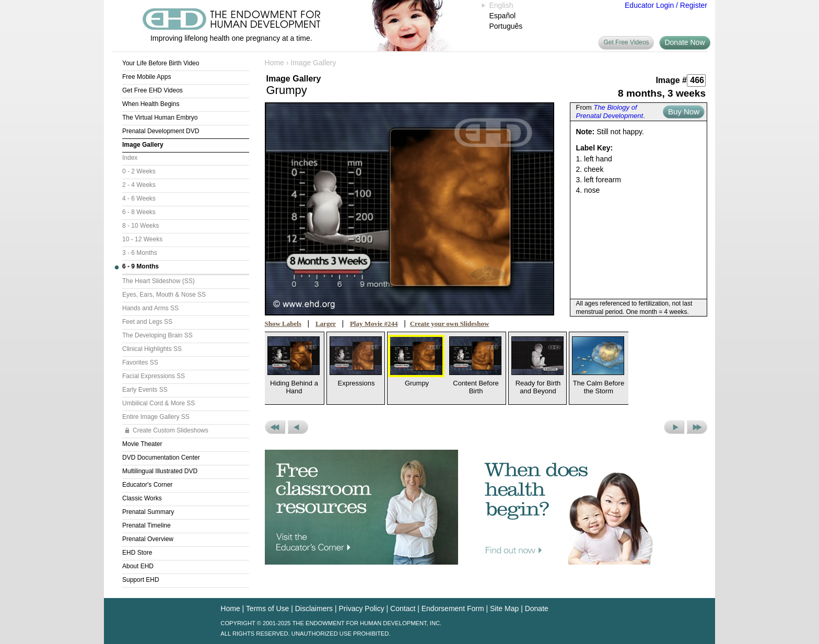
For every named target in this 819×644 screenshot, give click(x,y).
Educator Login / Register (666, 5)
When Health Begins (151, 104)
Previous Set (275, 427)
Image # (671, 80)
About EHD (138, 566)
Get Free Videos (626, 42)
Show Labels (283, 324)
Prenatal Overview (148, 539)
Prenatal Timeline (147, 525)
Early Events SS (145, 390)
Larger (326, 324)
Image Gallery (143, 145)
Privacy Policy (362, 608)
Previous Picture (298, 427)
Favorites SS (140, 362)
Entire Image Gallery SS (156, 417)
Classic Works (142, 498)
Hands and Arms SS (150, 308)
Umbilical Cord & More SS (159, 403)
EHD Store (137, 553)
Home (274, 63)
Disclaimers (314, 608)
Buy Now (684, 112)
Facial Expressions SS (154, 376)
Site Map (504, 608)
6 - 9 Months (141, 266)
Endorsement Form (453, 608)
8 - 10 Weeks (141, 226)
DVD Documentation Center (161, 458)
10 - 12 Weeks (142, 239)
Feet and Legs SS (147, 322)
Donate (537, 608)
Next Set (697, 427)
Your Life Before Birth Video (161, 63)
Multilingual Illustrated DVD (160, 471)
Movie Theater (142, 444)
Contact (403, 608)
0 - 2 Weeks (139, 171)
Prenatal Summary (148, 512)
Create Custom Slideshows (171, 430)
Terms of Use (267, 608)
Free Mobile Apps (147, 77)
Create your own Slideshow (450, 324)
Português (506, 26)
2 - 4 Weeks (139, 185)
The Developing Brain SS (157, 335)
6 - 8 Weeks (139, 212)
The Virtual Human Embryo (160, 118)
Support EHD (141, 580)
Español (503, 16)
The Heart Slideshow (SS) (159, 281)
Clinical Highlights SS (152, 349)
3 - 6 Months (140, 253)
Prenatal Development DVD (161, 131)
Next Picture (674, 427)
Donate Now (685, 42)
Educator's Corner (147, 485)
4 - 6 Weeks (139, 198)
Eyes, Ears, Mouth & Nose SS (164, 295)
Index (130, 158)
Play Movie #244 (374, 324)
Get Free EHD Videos (153, 90)
